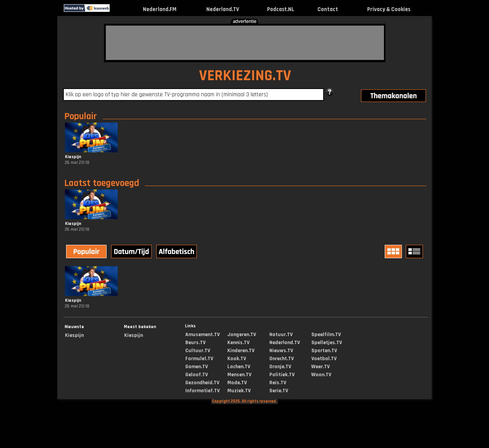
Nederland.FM (160, 9)
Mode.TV (237, 383)
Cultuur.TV (198, 351)
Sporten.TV (324, 351)
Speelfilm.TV (326, 335)
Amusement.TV (202, 335)
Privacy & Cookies (389, 9)
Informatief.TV (202, 391)
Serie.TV (279, 391)
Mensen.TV (239, 375)
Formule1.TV (199, 359)
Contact (328, 9)
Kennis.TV (238, 343)
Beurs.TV (195, 343)
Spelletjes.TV (327, 343)
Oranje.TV (280, 367)
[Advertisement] (245, 43)
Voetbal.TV (324, 359)
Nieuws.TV (281, 351)
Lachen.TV (239, 367)
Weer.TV (321, 367)
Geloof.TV (197, 375)
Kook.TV (237, 359)
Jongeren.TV (242, 335)
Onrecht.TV (282, 359)
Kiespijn (74, 335)
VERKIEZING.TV (245, 76)
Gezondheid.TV (202, 383)
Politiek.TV (282, 375)
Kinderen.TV (241, 351)
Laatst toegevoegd (102, 183)
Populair (81, 116)
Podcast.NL (281, 9)
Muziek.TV (239, 391)
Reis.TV (278, 383)
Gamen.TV (197, 367)
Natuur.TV (281, 335)
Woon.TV (321, 375)
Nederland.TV (223, 9)
